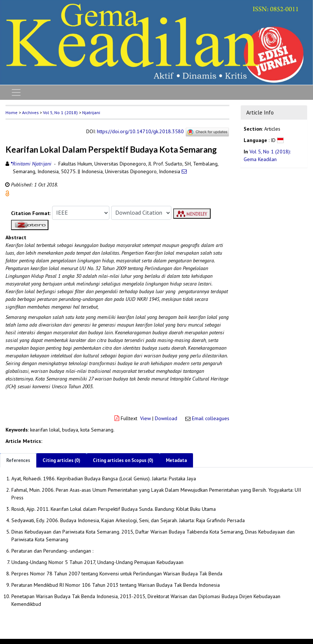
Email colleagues (211, 418)
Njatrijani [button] (91, 112)
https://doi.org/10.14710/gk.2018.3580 (140, 131)
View (145, 418)
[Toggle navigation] (16, 92)
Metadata (176, 460)
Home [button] (12, 112)
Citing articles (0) (61, 460)
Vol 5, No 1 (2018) (60, 112)
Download (166, 418)
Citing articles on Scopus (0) (123, 460)
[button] (7, 193)
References (18, 460)
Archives (30, 112)
